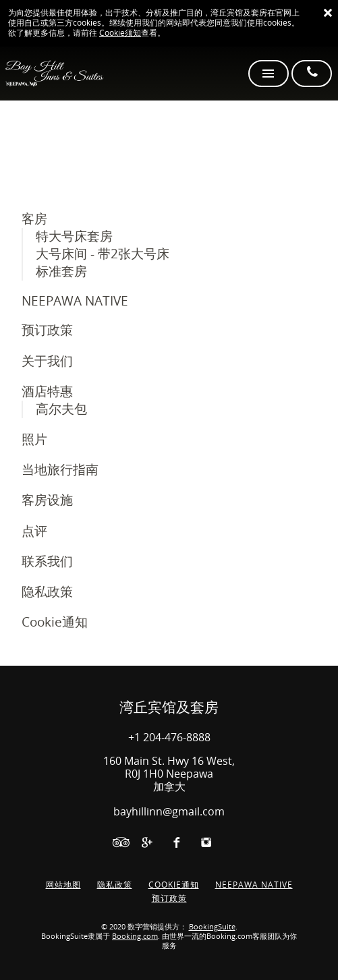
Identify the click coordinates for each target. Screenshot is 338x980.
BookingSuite (212, 927)
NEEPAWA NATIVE (75, 301)
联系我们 (47, 561)
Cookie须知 (120, 33)
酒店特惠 (47, 392)
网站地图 (63, 885)
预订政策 (47, 330)
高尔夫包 (61, 409)
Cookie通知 (55, 622)
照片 (34, 439)
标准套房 (61, 271)
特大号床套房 (74, 236)
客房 (34, 219)
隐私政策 (47, 592)
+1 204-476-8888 (169, 738)
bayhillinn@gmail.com (169, 812)
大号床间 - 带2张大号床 (103, 254)
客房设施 (47, 500)
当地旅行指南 (60, 470)
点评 (34, 531)
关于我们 (47, 361)
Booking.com (135, 936)
